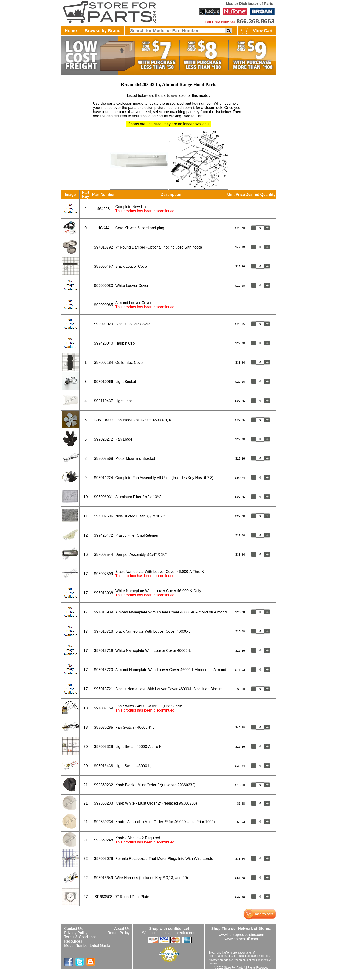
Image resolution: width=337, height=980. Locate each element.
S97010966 (103, 382)
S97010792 (103, 247)
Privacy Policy (76, 933)
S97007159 (103, 708)
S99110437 (103, 401)
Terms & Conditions (80, 937)
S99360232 (103, 785)
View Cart (256, 31)
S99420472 (103, 535)
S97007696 (103, 516)
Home (71, 31)
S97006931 (103, 497)
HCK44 (103, 228)
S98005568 (103, 458)
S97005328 (103, 747)
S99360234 (103, 822)
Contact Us (73, 929)
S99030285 (103, 727)
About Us (122, 929)
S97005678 (103, 859)
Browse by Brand (103, 31)
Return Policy (119, 933)
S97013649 (103, 878)
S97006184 (103, 362)
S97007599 (103, 574)
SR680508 (103, 897)
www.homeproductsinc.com (241, 935)
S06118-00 (103, 420)
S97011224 (103, 478)
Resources (73, 941)
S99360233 (103, 803)
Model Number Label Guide (87, 945)
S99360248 (103, 840)
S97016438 (103, 766)
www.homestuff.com (241, 939)
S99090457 (103, 266)
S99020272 (103, 439)
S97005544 (103, 555)
